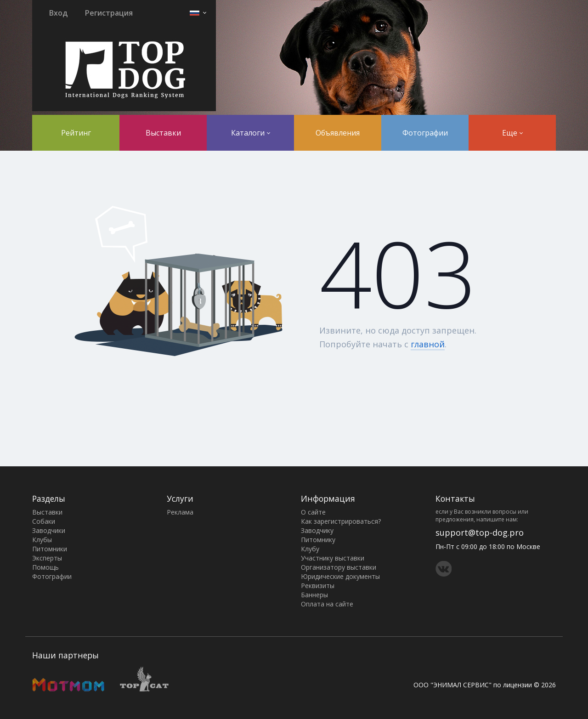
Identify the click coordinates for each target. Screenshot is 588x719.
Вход (58, 13)
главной (428, 344)
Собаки (44, 521)
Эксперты (47, 558)
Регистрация (109, 13)
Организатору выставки (339, 567)
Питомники (50, 549)
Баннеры (314, 595)
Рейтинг (76, 133)
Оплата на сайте (327, 604)
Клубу (310, 549)
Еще (512, 133)
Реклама (180, 512)
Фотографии (425, 133)
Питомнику (318, 540)
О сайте (313, 512)
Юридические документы (340, 576)
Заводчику (317, 530)
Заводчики (49, 530)
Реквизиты (318, 586)
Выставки (163, 133)
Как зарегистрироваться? (341, 521)
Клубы (42, 540)
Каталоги (251, 133)
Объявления (338, 133)
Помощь (45, 567)
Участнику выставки (333, 558)
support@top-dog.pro (480, 532)
